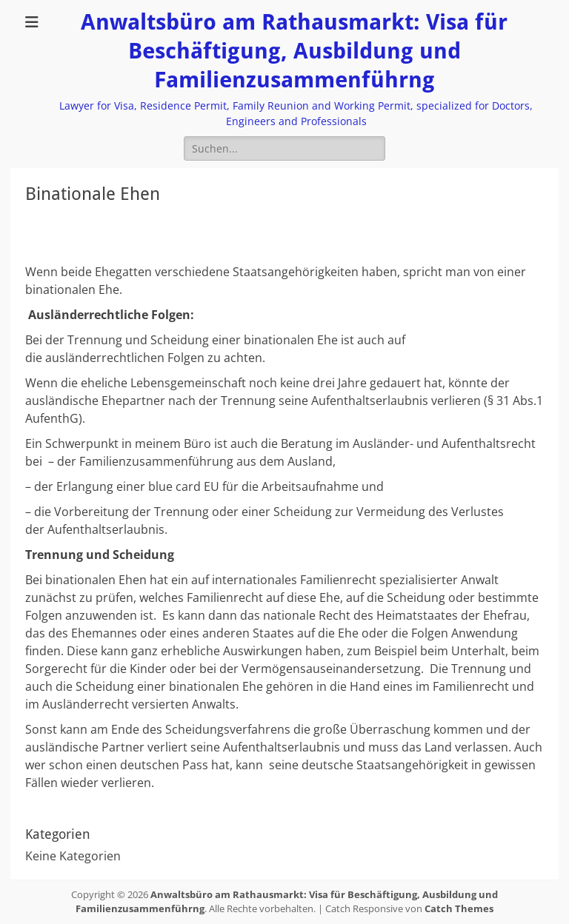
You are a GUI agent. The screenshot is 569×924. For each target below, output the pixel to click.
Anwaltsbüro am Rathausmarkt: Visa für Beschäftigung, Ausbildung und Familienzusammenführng (294, 51)
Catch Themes (459, 908)
